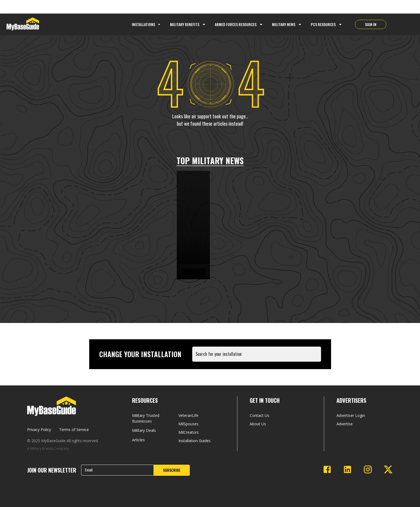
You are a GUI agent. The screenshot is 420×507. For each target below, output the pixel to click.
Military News (284, 24)
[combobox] (258, 357)
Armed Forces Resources (236, 24)
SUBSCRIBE (172, 470)
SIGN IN (371, 24)
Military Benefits (185, 24)
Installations (147, 24)
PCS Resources (323, 24)
